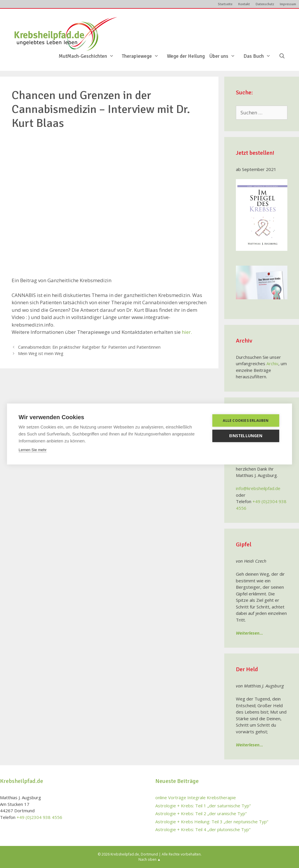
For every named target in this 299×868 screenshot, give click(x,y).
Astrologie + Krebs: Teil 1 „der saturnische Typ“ (203, 806)
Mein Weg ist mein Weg (41, 353)
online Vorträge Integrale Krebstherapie (196, 797)
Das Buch (260, 56)
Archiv (272, 363)
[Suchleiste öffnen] (282, 56)
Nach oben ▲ (150, 859)
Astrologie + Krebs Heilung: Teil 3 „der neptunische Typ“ (212, 822)
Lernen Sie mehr (33, 450)
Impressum (288, 4)
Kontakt (244, 4)
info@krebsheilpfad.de (258, 488)
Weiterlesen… (250, 633)
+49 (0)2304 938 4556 (39, 817)
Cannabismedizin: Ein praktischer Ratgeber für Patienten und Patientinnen (89, 347)
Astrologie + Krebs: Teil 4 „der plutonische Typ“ (203, 829)
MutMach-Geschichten (89, 56)
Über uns (225, 56)
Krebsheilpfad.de (125, 854)
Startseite (225, 4)
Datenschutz (265, 4)
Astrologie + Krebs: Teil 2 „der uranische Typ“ (201, 813)
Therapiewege (143, 56)
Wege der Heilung (186, 56)
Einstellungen (246, 436)
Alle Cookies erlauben (246, 421)
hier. (187, 332)
